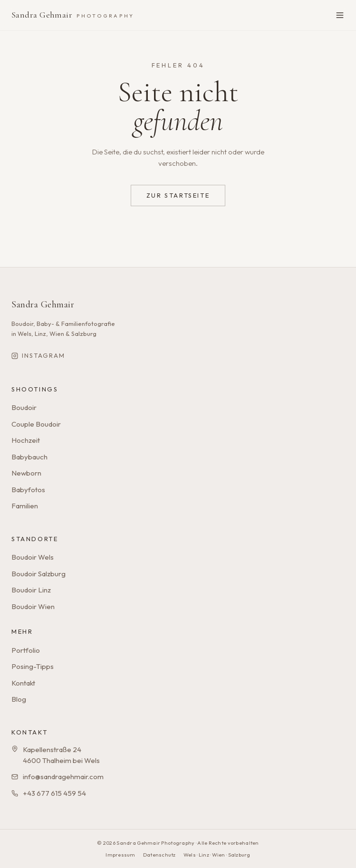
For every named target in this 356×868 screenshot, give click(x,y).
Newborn (26, 473)
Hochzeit (26, 440)
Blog (19, 699)
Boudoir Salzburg (38, 574)
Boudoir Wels (33, 557)
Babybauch (29, 457)
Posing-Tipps (33, 666)
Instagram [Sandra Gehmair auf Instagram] (38, 355)
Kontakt (23, 683)
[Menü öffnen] (340, 15)
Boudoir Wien (33, 606)
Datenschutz (159, 855)
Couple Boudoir (36, 424)
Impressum (120, 855)
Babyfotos (28, 490)
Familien (25, 506)
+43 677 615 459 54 (54, 793)
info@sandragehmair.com (63, 777)
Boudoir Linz (31, 590)
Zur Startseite (178, 195)
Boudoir (24, 407)
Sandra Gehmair (73, 15)
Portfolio (26, 650)
